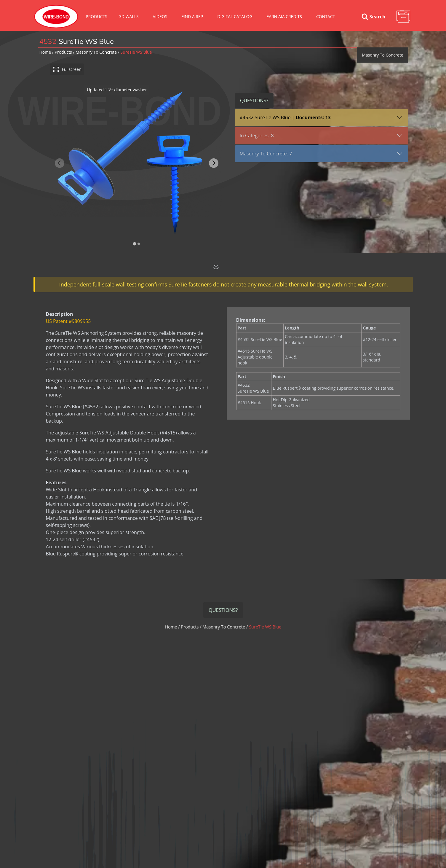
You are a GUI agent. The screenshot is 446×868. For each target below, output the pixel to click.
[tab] (134, 244)
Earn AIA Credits (284, 16)
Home (45, 52)
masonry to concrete (96, 52)
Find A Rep (192, 16)
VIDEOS (160, 16)
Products (96, 16)
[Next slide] (214, 163)
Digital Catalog (235, 16)
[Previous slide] (60, 163)
